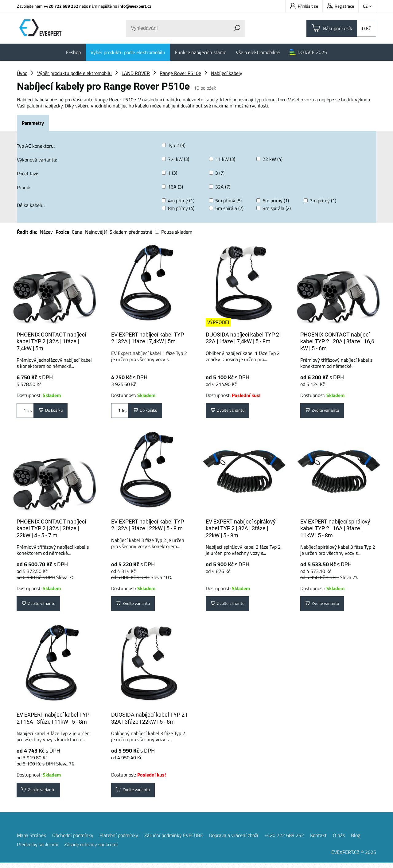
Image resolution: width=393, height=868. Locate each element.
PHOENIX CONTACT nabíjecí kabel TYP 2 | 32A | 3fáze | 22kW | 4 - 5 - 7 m (51, 530)
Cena (77, 232)
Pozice (62, 232)
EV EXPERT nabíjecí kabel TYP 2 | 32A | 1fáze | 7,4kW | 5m (148, 338)
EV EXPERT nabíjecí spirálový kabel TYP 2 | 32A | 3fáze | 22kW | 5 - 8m (241, 530)
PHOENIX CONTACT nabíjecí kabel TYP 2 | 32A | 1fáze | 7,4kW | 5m (51, 341)
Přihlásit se (304, 6)
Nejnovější (96, 232)
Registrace (340, 6)
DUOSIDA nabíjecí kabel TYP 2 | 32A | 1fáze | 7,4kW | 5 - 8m (244, 338)
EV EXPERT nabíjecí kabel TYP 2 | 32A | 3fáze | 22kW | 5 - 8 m (148, 527)
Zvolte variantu (231, 411)
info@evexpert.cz (135, 6)
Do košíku (53, 411)
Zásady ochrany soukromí (91, 850)
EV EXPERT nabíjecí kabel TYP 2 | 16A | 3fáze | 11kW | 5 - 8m (53, 722)
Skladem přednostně (131, 232)
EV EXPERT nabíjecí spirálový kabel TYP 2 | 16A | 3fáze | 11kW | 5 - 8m (335, 530)
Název (46, 232)
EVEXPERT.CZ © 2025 (354, 857)
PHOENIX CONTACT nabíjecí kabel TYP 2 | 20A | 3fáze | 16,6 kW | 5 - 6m (337, 341)
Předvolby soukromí (37, 850)
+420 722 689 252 (61, 6)
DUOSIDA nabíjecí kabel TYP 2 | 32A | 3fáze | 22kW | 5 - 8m (149, 722)
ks (25, 411)
